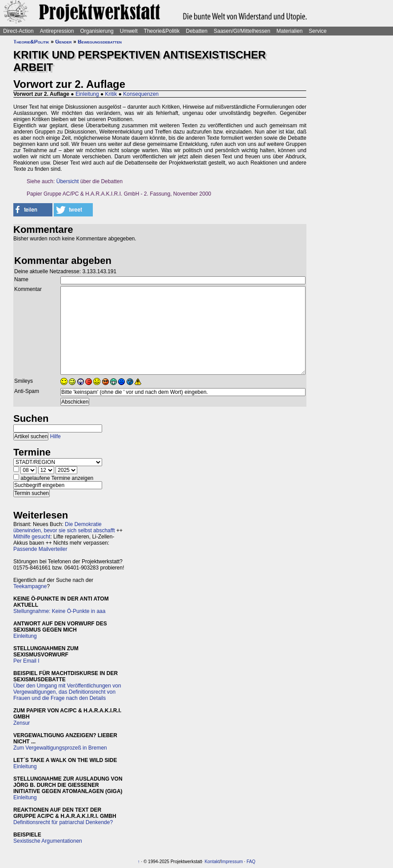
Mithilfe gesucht (32, 537)
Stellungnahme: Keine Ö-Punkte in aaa (59, 611)
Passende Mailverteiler (40, 549)
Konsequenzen (141, 94)
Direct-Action (18, 31)
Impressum (232, 862)
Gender (63, 42)
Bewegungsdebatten (100, 42)
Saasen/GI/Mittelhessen (242, 31)
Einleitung (87, 94)
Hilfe (56, 436)
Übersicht (68, 181)
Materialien (290, 31)
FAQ (251, 862)
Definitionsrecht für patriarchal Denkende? (63, 822)
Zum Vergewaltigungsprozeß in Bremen (60, 748)
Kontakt (212, 862)
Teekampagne (30, 586)
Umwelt (129, 31)
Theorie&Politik (162, 31)
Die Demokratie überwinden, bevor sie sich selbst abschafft (64, 527)
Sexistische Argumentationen (48, 841)
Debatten (197, 31)
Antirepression (57, 31)
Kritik (111, 94)
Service (318, 31)
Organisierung (97, 31)
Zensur (22, 723)
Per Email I (26, 661)
